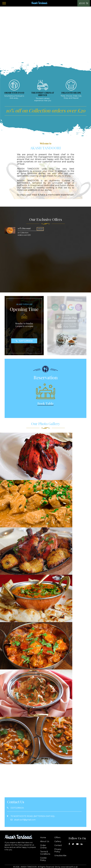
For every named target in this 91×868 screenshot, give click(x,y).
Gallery (58, 841)
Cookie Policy (43, 859)
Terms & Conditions (45, 853)
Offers (57, 838)
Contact (58, 845)
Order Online (43, 847)
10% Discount (24, 228)
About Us (45, 841)
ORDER (40, 229)
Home (43, 838)
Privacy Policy (58, 850)
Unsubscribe (60, 856)
